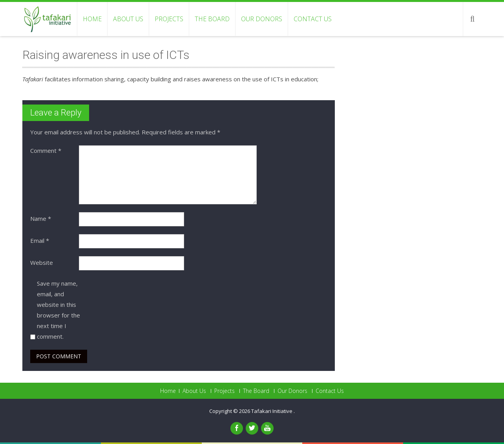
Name (41, 218)
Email (40, 240)
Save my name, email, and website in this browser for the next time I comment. (58, 310)
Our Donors (262, 19)
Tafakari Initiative (272, 411)
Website (42, 262)
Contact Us (313, 19)
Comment (46, 150)
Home (92, 19)
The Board (212, 19)
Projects (169, 19)
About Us (128, 19)
